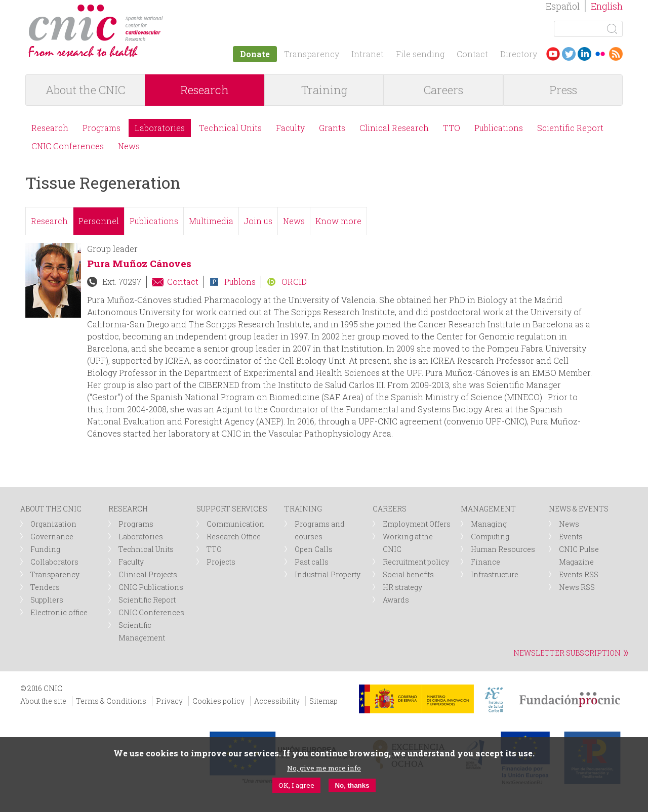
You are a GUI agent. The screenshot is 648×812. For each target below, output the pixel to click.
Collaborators (54, 562)
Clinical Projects (148, 574)
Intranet (368, 54)
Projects (221, 562)
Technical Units (230, 128)
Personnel (99, 221)
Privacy (169, 701)
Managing (489, 524)
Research (205, 90)
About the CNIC (85, 90)
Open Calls (314, 549)
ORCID (294, 282)
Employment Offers (417, 524)
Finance (485, 562)
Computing (490, 537)
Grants (332, 128)
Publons (240, 282)
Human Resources (503, 549)
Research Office (234, 537)
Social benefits (408, 574)
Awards (396, 600)
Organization (53, 524)
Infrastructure (495, 574)
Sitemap (323, 701)
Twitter (569, 54)
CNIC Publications (151, 587)
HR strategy (402, 587)
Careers (443, 90)
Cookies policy (218, 701)
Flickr (600, 54)
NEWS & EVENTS (579, 509)
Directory (519, 54)
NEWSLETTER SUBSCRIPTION (567, 653)
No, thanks (352, 785)
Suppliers (47, 600)
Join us (258, 221)
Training (324, 90)
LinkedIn (584, 54)
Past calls (312, 562)
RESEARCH (128, 509)
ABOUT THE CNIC (51, 509)
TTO (452, 128)
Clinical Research (394, 128)
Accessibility (277, 701)
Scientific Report (570, 128)
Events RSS (579, 574)
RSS (616, 54)
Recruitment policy (416, 562)
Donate (255, 54)
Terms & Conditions (111, 701)
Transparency (312, 54)
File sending (420, 54)
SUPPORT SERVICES (232, 509)
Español (563, 6)
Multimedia (211, 221)
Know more (338, 221)
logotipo (170, 9)
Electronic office (59, 612)
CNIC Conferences (68, 146)
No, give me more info (324, 768)
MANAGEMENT (488, 509)
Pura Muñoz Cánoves (139, 263)
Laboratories (160, 128)
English (607, 6)
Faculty (290, 128)
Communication (235, 524)
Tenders (45, 587)
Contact (472, 54)
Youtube (553, 54)
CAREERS (390, 509)
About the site (43, 701)
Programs (102, 128)
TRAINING (303, 509)
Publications (499, 128)
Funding (45, 549)
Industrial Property (328, 574)
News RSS (577, 587)
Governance (52, 537)
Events (571, 537)
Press (563, 90)
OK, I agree (296, 785)
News (129, 146)
